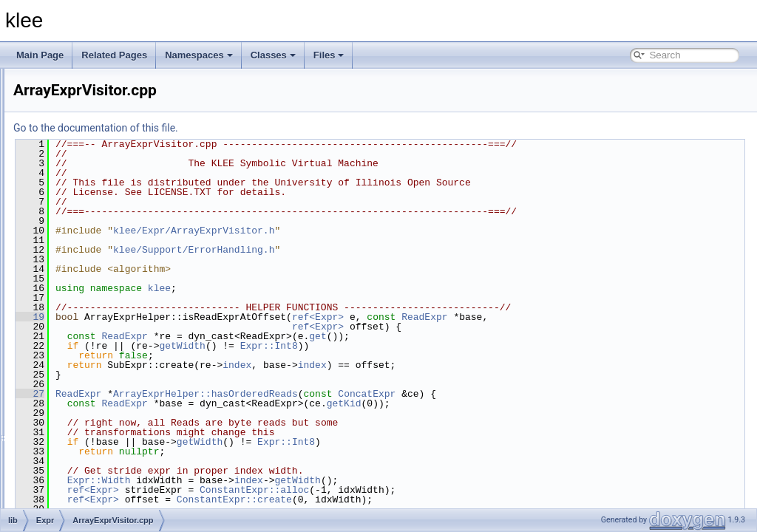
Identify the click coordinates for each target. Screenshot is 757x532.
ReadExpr (609, 317)
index (422, 365)
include (63, 166)
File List (52, 133)
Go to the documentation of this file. (281, 128)
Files (329, 55)
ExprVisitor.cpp (102, 458)
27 (215, 394)
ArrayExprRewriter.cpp (117, 279)
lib (53, 182)
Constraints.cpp (103, 344)
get (502, 336)
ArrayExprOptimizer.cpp (119, 263)
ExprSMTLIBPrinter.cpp (119, 426)
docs (58, 149)
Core (70, 214)
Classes (273, 55)
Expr (70, 231)
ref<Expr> (503, 317)
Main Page (40, 55)
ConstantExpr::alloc (439, 490)
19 (215, 317)
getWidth (367, 346)
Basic (71, 198)
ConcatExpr (551, 394)
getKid (529, 403)
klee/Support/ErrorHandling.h (378, 250)
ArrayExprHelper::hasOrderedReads (390, 394)
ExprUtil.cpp (96, 442)
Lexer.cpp (92, 474)
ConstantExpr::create (419, 499)
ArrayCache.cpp (104, 247)
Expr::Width (284, 480)
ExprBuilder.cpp (103, 377)
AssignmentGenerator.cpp (124, 328)
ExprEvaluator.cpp (108, 393)
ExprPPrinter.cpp (106, 409)
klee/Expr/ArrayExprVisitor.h (378, 231)
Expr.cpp (90, 361)
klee (344, 288)
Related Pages (114, 55)
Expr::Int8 (454, 346)
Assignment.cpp (104, 312)
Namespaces (199, 55)
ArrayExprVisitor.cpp (113, 296)
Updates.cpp (97, 507)
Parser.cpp (94, 491)
